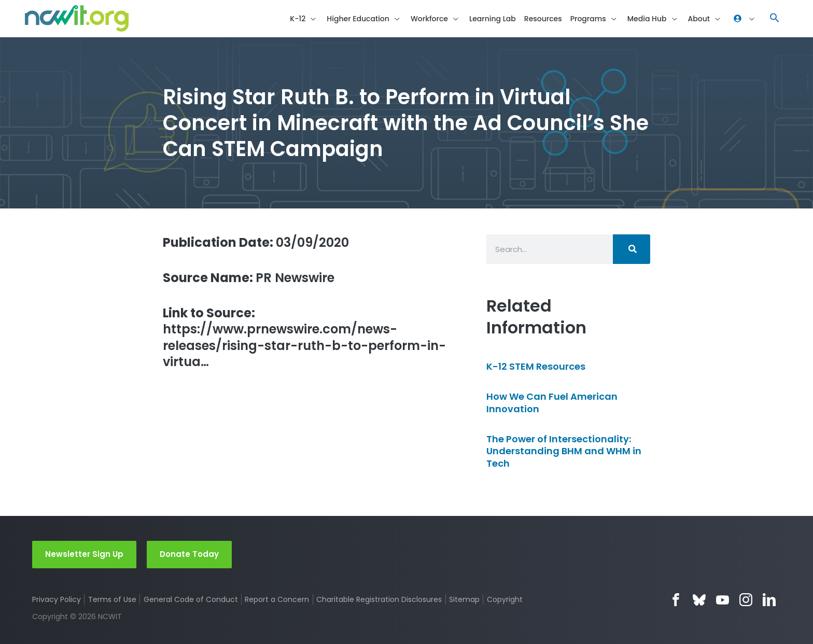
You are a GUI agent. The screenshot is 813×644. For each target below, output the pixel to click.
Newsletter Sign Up (84, 554)
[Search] (632, 249)
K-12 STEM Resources (536, 366)
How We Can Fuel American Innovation (552, 402)
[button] (775, 18)
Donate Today (189, 554)
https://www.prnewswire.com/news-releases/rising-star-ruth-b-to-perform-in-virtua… (304, 337)
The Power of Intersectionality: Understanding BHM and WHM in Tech (564, 451)
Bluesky (699, 600)
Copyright (505, 599)
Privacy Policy (57, 599)
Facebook (676, 600)
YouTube (723, 600)
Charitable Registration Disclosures (379, 599)
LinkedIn (769, 600)
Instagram (746, 600)
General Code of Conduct (191, 599)
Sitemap (464, 599)
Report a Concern (277, 599)
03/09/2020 (256, 242)
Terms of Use (112, 599)
